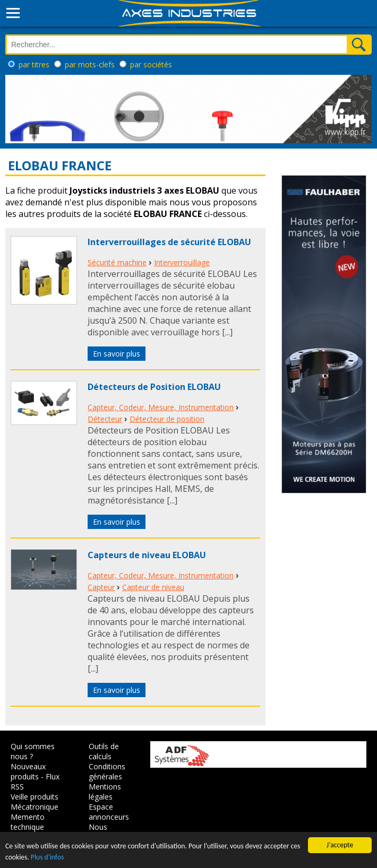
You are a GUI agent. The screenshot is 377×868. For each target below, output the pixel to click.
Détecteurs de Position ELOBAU (154, 387)
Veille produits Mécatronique (35, 802)
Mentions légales (105, 792)
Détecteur (105, 419)
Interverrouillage (182, 262)
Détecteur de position (167, 419)
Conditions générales (107, 771)
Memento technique (28, 822)
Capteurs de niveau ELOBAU (147, 555)
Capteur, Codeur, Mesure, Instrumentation (161, 407)
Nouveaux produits (28, 771)
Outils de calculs (104, 751)
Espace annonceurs (109, 812)
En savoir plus (117, 354)
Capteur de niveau (153, 587)
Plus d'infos (47, 857)
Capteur (101, 587)
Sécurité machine (117, 262)
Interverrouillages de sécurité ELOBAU (169, 242)
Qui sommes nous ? (33, 751)
